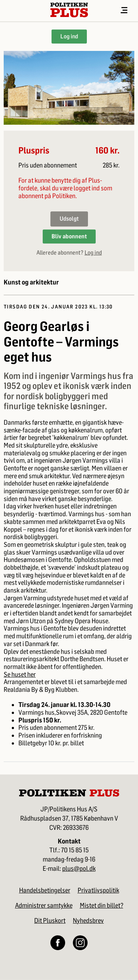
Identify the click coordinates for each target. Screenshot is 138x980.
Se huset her (20, 674)
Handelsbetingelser (45, 890)
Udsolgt (69, 219)
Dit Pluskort (50, 921)
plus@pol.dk (79, 869)
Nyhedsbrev (88, 921)
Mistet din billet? (102, 905)
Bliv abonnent (69, 236)
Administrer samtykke (44, 905)
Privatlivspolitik (98, 890)
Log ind (69, 36)
